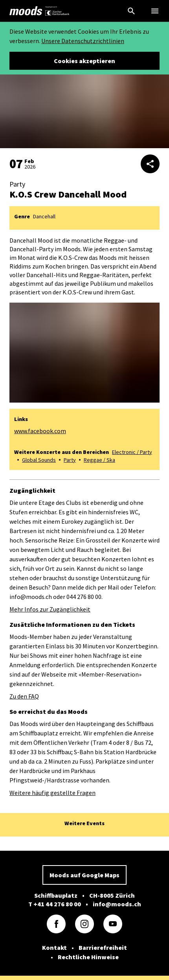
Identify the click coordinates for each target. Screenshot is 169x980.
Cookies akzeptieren (84, 61)
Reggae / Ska (99, 460)
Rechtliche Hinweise (88, 957)
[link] (26, 11)
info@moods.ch (117, 904)
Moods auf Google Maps (84, 875)
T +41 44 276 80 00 (55, 904)
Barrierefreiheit (103, 947)
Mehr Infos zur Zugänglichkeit (50, 609)
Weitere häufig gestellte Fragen (52, 793)
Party (70, 460)
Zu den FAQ (24, 696)
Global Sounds (39, 460)
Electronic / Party (132, 452)
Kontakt (54, 947)
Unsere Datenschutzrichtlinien (83, 41)
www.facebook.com (40, 431)
